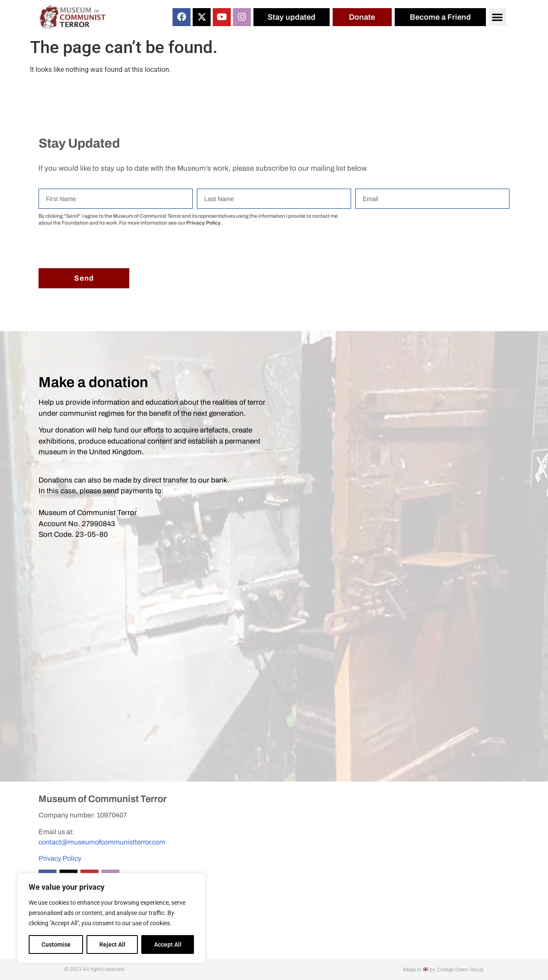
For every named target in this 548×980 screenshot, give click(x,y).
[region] (111, 918)
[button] (498, 17)
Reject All (112, 944)
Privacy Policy (60, 858)
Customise (56, 944)
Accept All (168, 944)
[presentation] (104, 247)
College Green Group (460, 970)
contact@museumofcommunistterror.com (102, 842)
